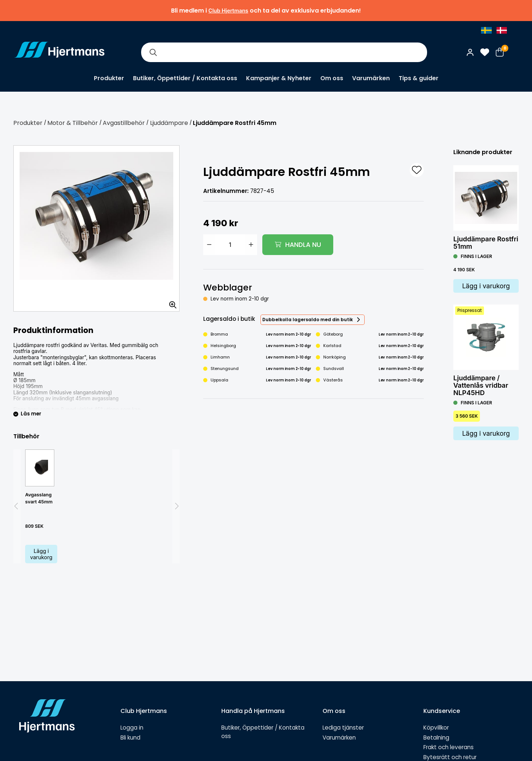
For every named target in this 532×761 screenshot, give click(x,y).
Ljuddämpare (169, 123)
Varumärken (371, 78)
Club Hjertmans (228, 11)
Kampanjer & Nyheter (279, 78)
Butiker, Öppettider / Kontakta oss (185, 78)
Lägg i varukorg (41, 554)
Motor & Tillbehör (73, 123)
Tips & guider (419, 78)
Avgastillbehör (124, 123)
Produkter (109, 78)
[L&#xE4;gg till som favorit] (417, 170)
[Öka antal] (251, 245)
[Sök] (153, 52)
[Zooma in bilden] (170, 302)
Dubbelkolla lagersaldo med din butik (308, 320)
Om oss (332, 78)
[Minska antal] (209, 245)
